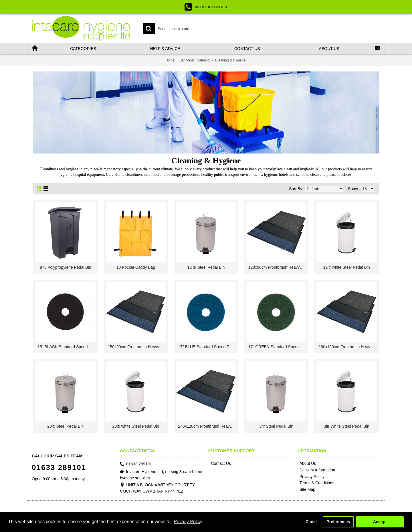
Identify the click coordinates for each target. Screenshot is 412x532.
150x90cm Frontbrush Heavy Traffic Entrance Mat (137, 347)
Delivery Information (316, 470)
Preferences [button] (338, 522)
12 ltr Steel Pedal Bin (206, 267)
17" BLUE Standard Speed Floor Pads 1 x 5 (207, 347)
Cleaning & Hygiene (230, 60)
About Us (306, 464)
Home (170, 60)
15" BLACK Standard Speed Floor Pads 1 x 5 (67, 347)
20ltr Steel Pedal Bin (65, 426)
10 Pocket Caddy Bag (136, 267)
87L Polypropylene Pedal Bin (65, 267)
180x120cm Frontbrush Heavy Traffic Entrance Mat (347, 347)
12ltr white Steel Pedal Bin (346, 267)
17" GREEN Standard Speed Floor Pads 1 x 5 (277, 347)
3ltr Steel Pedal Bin (276, 426)
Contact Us (220, 463)
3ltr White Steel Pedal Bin (347, 426)
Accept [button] (380, 522)
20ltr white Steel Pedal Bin (136, 426)
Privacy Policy (310, 477)
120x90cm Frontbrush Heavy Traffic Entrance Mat (277, 267)
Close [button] (311, 522)
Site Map (306, 490)
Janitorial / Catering (195, 60)
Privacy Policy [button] (188, 522)
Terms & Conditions (315, 483)
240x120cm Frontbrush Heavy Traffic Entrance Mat (207, 426)
